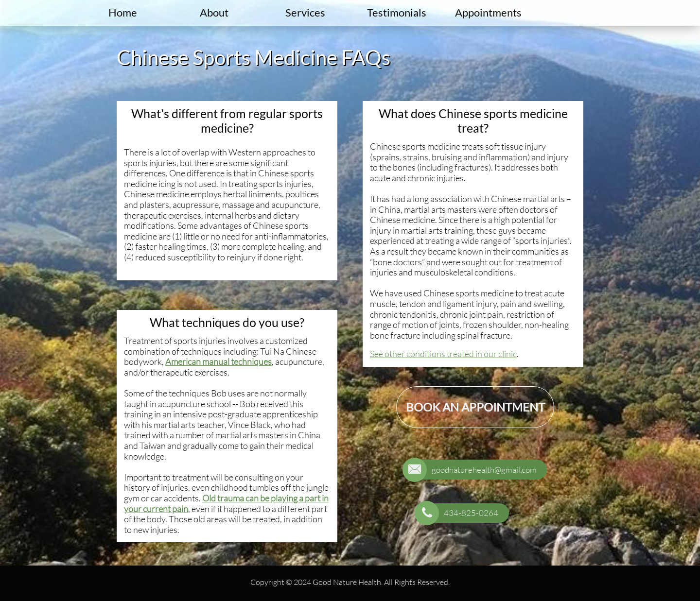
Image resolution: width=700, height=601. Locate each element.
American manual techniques (219, 361)
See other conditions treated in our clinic (443, 354)
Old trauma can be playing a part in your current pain (226, 503)
